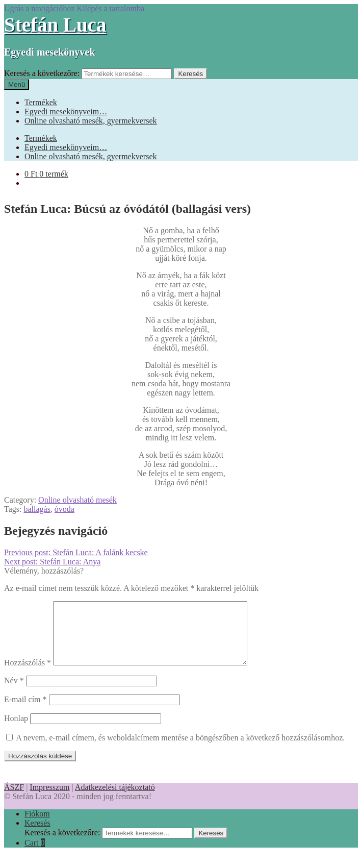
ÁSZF (14, 799)
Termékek (41, 102)
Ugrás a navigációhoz (40, 8)
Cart (35, 855)
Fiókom (37, 826)
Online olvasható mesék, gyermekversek (90, 121)
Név (14, 693)
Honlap (16, 730)
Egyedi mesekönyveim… (66, 111)
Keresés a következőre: (42, 73)
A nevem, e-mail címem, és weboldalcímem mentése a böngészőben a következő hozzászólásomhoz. (180, 750)
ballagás (37, 509)
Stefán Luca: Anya (52, 562)
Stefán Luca (55, 25)
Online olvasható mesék (77, 500)
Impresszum (49, 799)
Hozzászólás (28, 675)
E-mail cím (25, 712)
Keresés (190, 74)
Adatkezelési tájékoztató (115, 799)
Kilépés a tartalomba (111, 8)
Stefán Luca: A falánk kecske (76, 552)
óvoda (64, 509)
